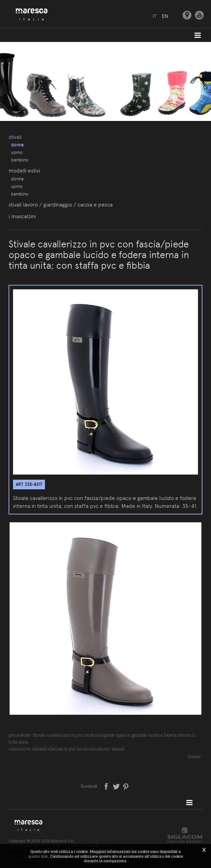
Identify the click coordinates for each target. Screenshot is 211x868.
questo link (38, 856)
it (155, 16)
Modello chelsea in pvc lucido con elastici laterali (79, 749)
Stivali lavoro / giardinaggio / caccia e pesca (61, 205)
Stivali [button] (15, 137)
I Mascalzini (22, 216)
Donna (17, 145)
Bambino (20, 160)
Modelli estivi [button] (24, 171)
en (165, 16)
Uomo (17, 152)
